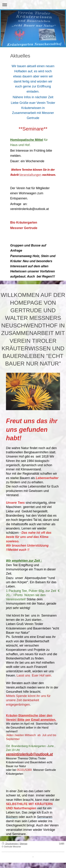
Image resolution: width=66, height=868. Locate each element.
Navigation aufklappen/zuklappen (33, 5)
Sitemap (23, 844)
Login (62, 843)
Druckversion (10, 844)
